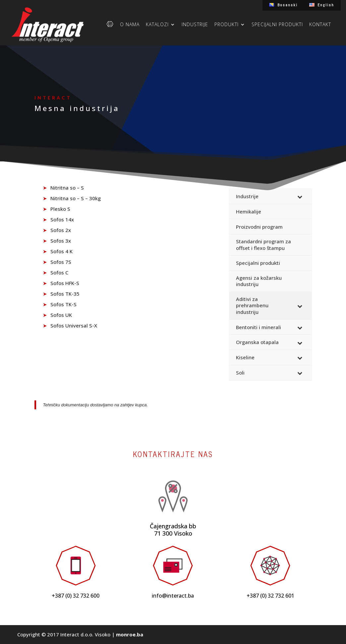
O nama (130, 25)
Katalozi (157, 25)
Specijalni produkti (277, 25)
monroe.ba (130, 634)
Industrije (195, 25)
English (326, 5)
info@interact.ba (173, 596)
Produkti (227, 25)
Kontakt (320, 25)
